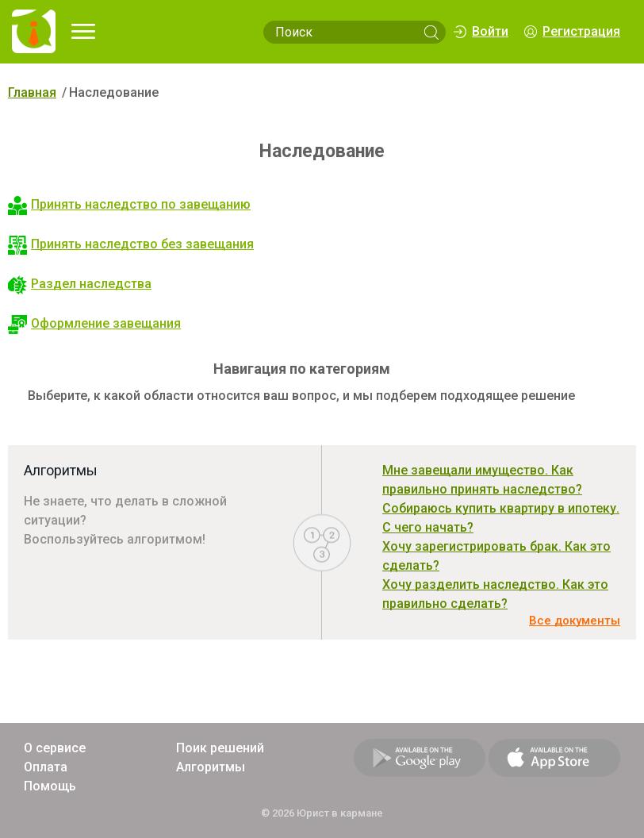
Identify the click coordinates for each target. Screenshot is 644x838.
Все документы (575, 621)
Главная (32, 92)
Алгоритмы (211, 767)
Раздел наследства (80, 284)
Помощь (50, 786)
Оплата (46, 767)
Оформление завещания (94, 323)
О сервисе (55, 748)
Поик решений (220, 748)
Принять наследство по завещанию (129, 204)
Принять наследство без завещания (131, 244)
